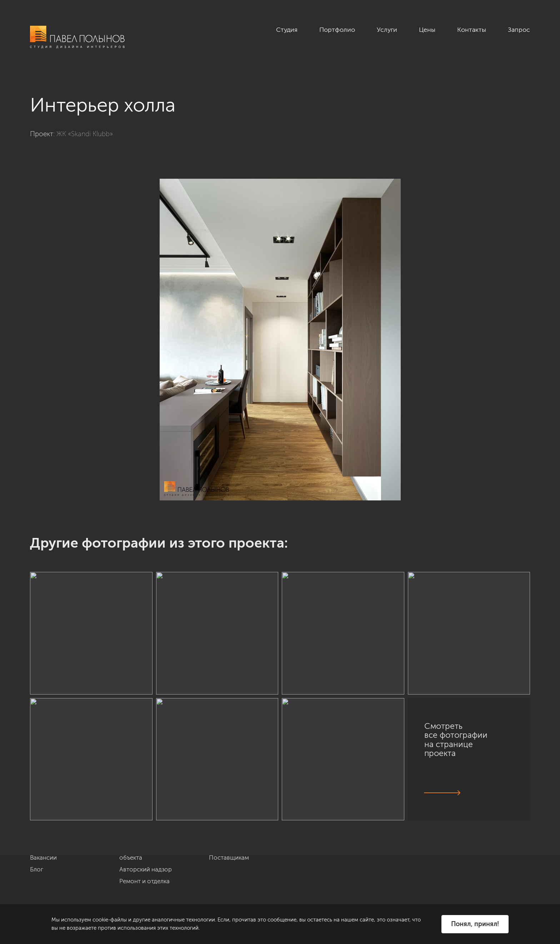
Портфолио (337, 30)
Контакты (472, 30)
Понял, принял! (475, 924)
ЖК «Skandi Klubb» (85, 134)
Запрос (519, 30)
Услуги (387, 30)
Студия (287, 30)
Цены (427, 30)
